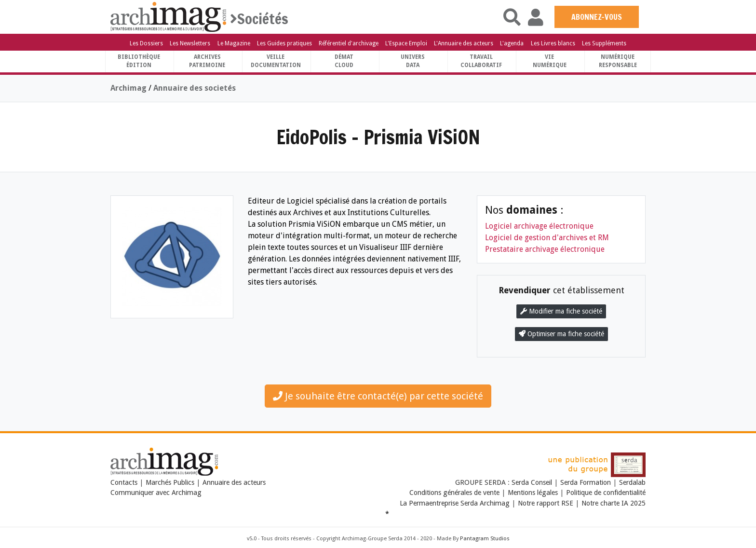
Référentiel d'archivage (349, 43)
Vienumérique (550, 61)
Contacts (124, 482)
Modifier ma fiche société (561, 311)
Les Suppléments (604, 43)
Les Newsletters (190, 43)
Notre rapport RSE (546, 503)
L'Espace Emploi (406, 43)
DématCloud (344, 61)
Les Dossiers (146, 43)
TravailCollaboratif (481, 61)
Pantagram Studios (485, 539)
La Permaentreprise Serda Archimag (455, 503)
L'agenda (512, 43)
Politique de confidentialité (606, 493)
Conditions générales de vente (454, 493)
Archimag (128, 88)
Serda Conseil (533, 482)
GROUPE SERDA (481, 482)
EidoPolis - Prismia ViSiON (378, 137)
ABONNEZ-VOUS (597, 17)
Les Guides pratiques (284, 43)
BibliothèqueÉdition (139, 61)
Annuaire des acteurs (234, 482)
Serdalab (632, 482)
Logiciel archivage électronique (539, 226)
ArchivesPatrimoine (207, 61)
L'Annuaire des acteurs (464, 43)
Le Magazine (234, 43)
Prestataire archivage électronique (545, 249)
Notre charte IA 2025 (614, 503)
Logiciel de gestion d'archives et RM (547, 238)
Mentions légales (533, 493)
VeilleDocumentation (276, 61)
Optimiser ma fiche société (561, 334)
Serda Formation (587, 482)
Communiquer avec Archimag (156, 493)
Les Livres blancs (553, 43)
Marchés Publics (170, 482)
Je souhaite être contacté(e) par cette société (378, 396)
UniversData (413, 61)
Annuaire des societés (195, 88)
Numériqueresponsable (618, 61)
